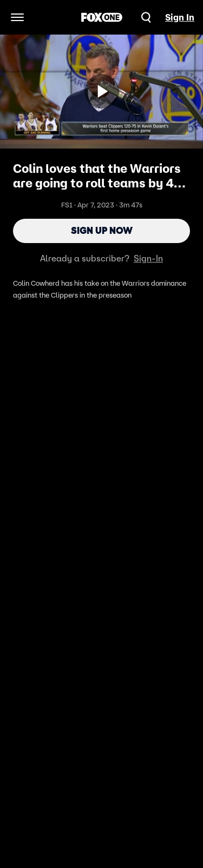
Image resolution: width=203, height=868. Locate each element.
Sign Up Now (102, 231)
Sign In (180, 17)
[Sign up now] (102, 91)
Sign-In (148, 258)
